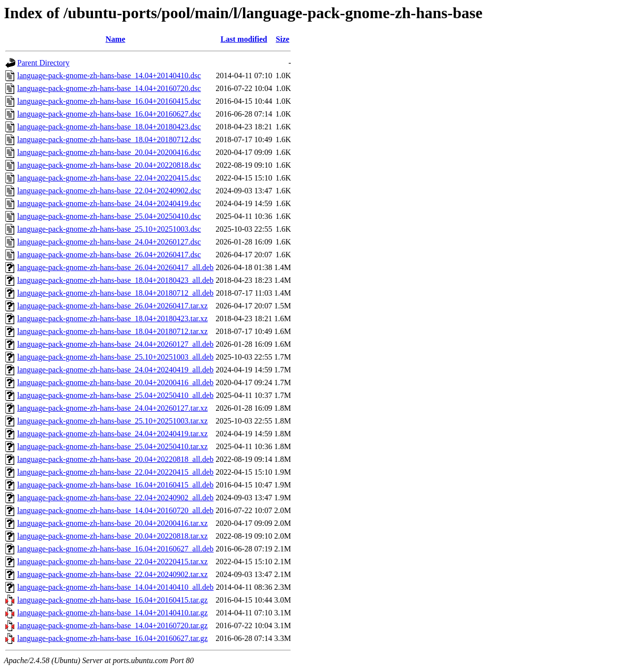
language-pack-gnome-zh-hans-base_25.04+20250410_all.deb (115, 395)
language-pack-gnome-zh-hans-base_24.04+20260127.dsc (109, 242)
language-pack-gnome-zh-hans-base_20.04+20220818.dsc (109, 165)
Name (116, 39)
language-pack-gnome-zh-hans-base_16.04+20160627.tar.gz (112, 638)
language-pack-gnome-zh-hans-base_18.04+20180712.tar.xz (112, 331)
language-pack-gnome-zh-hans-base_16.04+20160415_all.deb (115, 485)
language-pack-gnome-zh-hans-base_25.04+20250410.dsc (109, 216)
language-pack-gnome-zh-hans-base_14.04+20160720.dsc (109, 88)
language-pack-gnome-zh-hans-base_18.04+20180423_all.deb (115, 280)
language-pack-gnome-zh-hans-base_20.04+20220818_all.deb (115, 459)
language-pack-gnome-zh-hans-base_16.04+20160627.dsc (109, 114)
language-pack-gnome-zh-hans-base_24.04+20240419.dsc (109, 203)
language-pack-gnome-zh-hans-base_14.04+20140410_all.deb (115, 587)
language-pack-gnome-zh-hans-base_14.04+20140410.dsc (109, 76)
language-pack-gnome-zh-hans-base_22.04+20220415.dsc (109, 178)
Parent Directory (43, 63)
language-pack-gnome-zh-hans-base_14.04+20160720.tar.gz (112, 625)
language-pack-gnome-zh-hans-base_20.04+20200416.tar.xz (112, 523)
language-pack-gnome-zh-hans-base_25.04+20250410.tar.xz (112, 446)
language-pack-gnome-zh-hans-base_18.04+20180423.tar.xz (112, 319)
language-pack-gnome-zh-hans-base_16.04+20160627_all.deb (115, 549)
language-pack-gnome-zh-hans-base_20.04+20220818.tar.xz (112, 536)
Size (283, 39)
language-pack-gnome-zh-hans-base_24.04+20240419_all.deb (115, 370)
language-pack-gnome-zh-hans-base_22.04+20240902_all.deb (115, 498)
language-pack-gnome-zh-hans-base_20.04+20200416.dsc (109, 152)
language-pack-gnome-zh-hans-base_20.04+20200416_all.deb (115, 382)
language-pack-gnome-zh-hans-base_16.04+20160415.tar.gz (112, 600)
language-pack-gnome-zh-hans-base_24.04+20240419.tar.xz (112, 434)
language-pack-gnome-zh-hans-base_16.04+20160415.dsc (109, 101)
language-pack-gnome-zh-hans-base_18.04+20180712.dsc (109, 139)
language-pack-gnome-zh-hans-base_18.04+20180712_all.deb (115, 293)
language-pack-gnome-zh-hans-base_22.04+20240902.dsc (109, 191)
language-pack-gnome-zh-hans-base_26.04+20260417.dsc (109, 255)
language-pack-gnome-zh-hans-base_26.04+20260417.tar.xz (112, 306)
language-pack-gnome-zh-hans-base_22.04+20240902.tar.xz (112, 574)
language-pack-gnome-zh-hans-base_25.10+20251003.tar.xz (112, 421)
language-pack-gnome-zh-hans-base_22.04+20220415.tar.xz (112, 562)
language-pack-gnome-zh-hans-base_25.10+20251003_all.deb (115, 357)
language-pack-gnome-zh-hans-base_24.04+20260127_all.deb (115, 344)
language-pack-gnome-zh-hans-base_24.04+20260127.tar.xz (112, 408)
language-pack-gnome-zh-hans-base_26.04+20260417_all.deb (115, 267)
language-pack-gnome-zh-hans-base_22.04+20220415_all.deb (115, 472)
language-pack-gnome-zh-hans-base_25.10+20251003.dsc (109, 229)
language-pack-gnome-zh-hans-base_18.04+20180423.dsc (109, 127)
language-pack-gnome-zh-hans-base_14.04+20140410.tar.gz (112, 613)
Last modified (244, 39)
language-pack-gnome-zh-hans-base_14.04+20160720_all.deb (115, 510)
